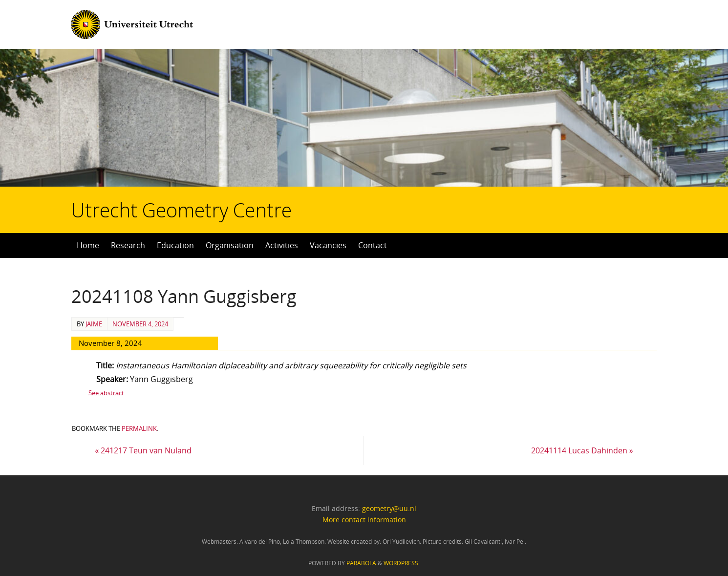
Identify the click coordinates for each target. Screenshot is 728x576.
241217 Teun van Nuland (143, 450)
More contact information (364, 520)
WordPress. (402, 563)
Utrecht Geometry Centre (123, 179)
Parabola (361, 563)
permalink (139, 428)
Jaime (94, 324)
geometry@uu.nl (389, 508)
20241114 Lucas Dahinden (582, 450)
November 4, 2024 (140, 324)
